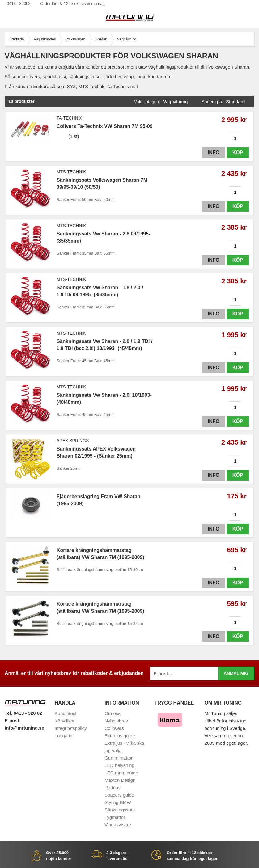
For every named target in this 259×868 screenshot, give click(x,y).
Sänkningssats (120, 810)
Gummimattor (119, 758)
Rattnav (113, 788)
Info (214, 152)
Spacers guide (119, 795)
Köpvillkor (65, 721)
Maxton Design (120, 780)
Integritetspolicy (71, 728)
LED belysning (119, 765)
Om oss (113, 713)
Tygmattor (115, 817)
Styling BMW (118, 802)
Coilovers (114, 728)
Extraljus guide (120, 736)
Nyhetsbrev (116, 721)
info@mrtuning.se (24, 728)
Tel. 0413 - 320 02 (23, 713)
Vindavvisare (118, 825)
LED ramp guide (121, 773)
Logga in (64, 736)
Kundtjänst (66, 713)
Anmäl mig (236, 673)
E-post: (13, 720)
